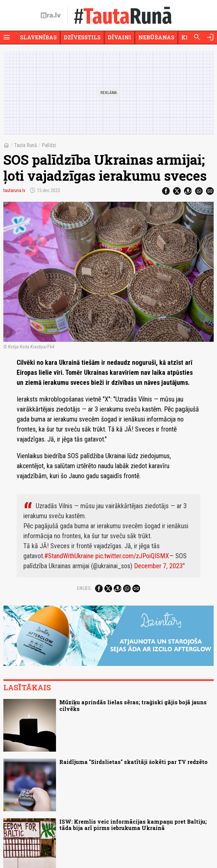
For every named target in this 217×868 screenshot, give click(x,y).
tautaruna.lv (14, 190)
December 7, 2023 (158, 566)
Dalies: (84, 588)
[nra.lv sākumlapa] (51, 15)
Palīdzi (49, 145)
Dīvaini (119, 37)
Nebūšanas (156, 37)
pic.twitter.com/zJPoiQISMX (132, 556)
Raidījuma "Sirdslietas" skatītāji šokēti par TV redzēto (133, 762)
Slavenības (38, 37)
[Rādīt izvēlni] (7, 37)
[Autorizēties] (210, 37)
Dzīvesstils (82, 37)
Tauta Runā (25, 145)
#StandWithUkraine (69, 556)
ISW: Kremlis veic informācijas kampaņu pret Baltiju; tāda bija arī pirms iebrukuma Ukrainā (133, 825)
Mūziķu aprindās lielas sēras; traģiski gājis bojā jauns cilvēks (133, 705)
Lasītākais (27, 687)
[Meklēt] (197, 37)
